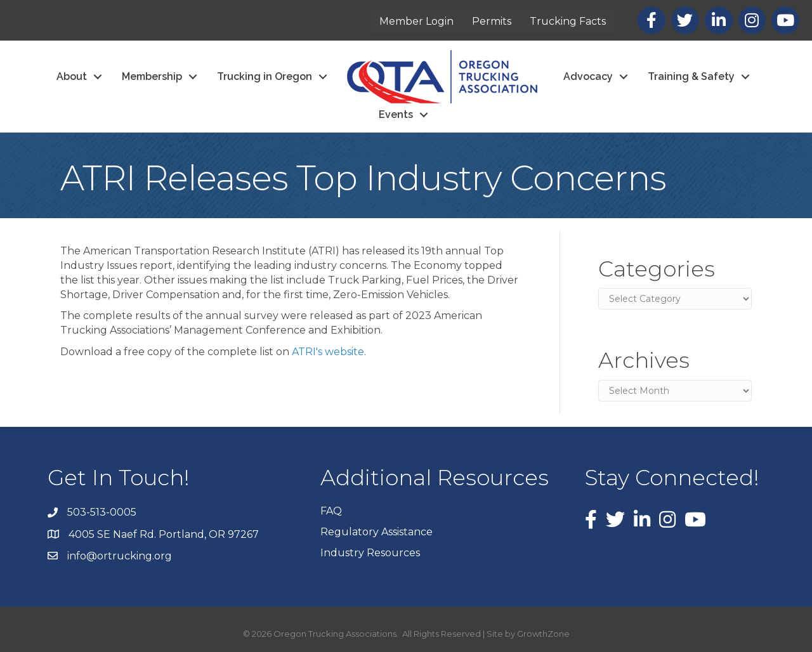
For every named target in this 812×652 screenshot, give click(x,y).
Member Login (416, 21)
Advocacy (588, 76)
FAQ (331, 511)
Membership (152, 76)
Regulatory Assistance (377, 532)
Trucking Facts (568, 21)
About (72, 76)
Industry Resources (370, 553)
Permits (492, 21)
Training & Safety (691, 76)
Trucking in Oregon (265, 76)
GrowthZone (543, 634)
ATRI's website (328, 352)
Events (396, 114)
